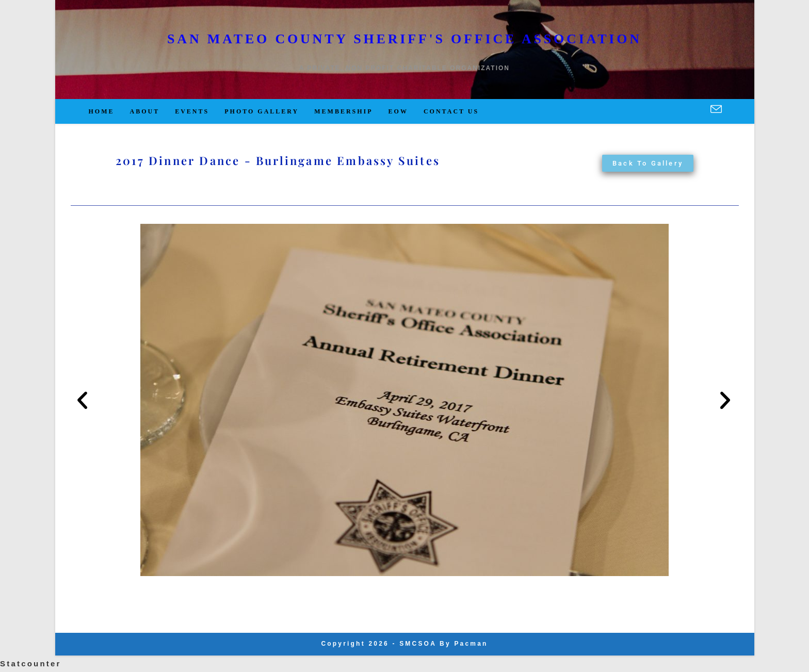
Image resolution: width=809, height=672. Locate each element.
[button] (83, 400)
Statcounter (31, 663)
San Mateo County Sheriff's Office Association (405, 39)
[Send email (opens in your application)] (716, 110)
